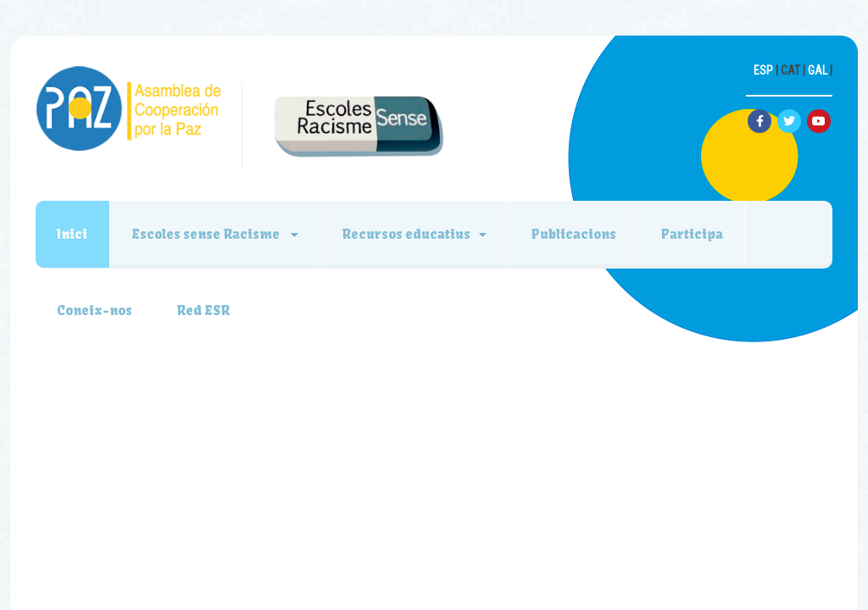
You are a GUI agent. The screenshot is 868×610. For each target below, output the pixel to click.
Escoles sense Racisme (209, 234)
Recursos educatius (409, 234)
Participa (697, 234)
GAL (818, 70)
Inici (73, 234)
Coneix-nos (95, 312)
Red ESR (205, 312)
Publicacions (578, 234)
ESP (763, 70)
